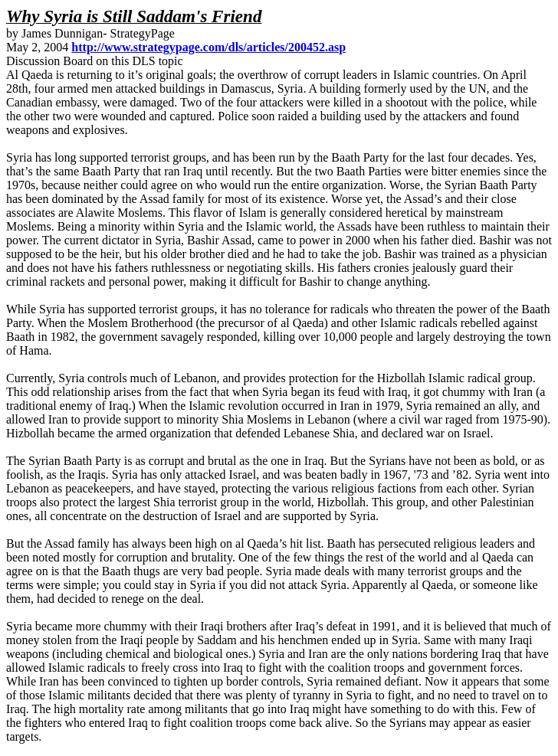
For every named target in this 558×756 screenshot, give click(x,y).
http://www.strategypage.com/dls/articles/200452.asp (208, 47)
